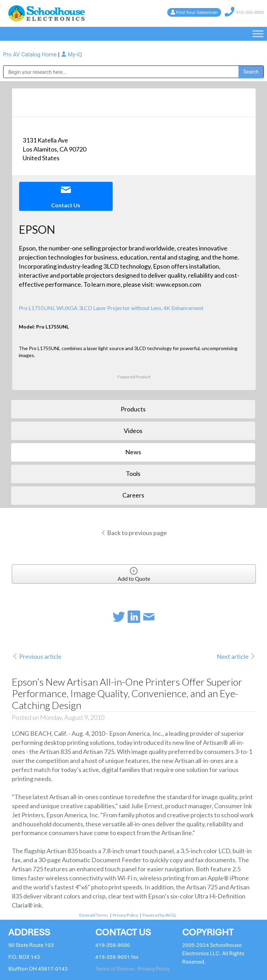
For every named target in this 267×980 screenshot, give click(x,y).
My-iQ (71, 55)
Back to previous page (134, 533)
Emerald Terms (94, 915)
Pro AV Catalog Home (31, 55)
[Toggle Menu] (258, 34)
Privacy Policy (125, 915)
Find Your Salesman (197, 12)
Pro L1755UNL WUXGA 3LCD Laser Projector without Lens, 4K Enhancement (111, 308)
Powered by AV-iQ (159, 915)
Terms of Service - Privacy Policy (132, 969)
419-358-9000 (250, 12)
